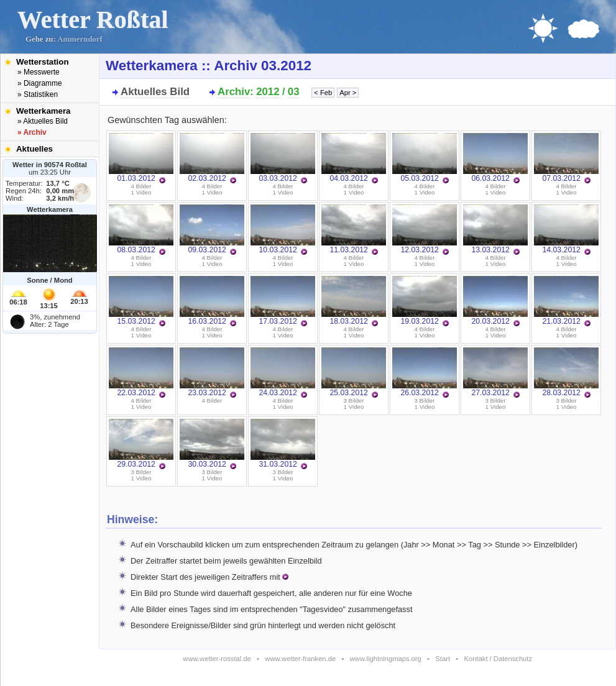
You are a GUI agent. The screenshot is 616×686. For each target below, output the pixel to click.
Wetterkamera (44, 111)
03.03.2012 (283, 158)
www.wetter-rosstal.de (217, 659)
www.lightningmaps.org (386, 659)
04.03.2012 (354, 158)
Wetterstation (43, 62)
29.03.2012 (141, 444)
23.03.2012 (212, 372)
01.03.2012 (141, 158)
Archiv (234, 92)
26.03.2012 (425, 372)
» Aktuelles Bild (43, 121)
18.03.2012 (354, 301)
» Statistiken (38, 94)
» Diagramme (40, 83)
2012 (268, 92)
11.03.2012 (354, 229)
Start (443, 659)
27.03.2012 (495, 372)
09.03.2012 (212, 229)
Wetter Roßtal (93, 20)
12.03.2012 (425, 229)
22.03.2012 (141, 372)
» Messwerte (39, 72)
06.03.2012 (495, 158)
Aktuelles (34, 149)
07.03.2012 (566, 158)
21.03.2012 (566, 301)
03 (294, 92)
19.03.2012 (425, 301)
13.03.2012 (495, 229)
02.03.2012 (212, 158)
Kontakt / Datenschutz (498, 659)
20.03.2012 (495, 301)
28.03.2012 (566, 372)
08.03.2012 (141, 229)
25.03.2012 (354, 372)
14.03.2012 (566, 229)
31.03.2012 (283, 444)
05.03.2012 (425, 158)
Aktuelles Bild (155, 92)
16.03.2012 (212, 301)
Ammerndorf (80, 39)
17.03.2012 (283, 301)
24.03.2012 (283, 372)
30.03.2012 (212, 444)
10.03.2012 (283, 229)
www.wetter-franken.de (300, 659)
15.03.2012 (141, 301)
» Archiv (32, 132)
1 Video (141, 192)
